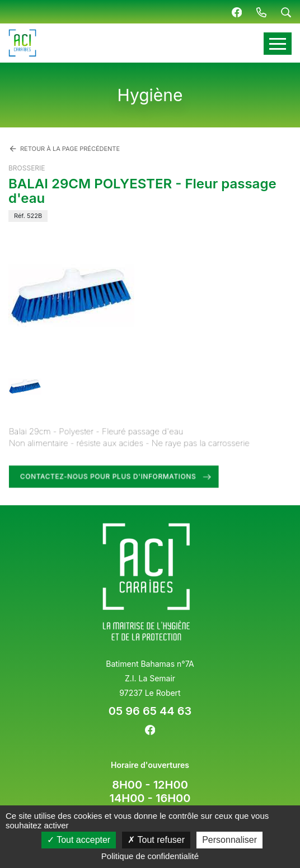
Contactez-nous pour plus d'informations (109, 476)
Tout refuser (156, 840)
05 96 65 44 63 (150, 711)
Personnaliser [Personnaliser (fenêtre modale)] (229, 840)
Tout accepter (79, 840)
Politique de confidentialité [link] (150, 856)
